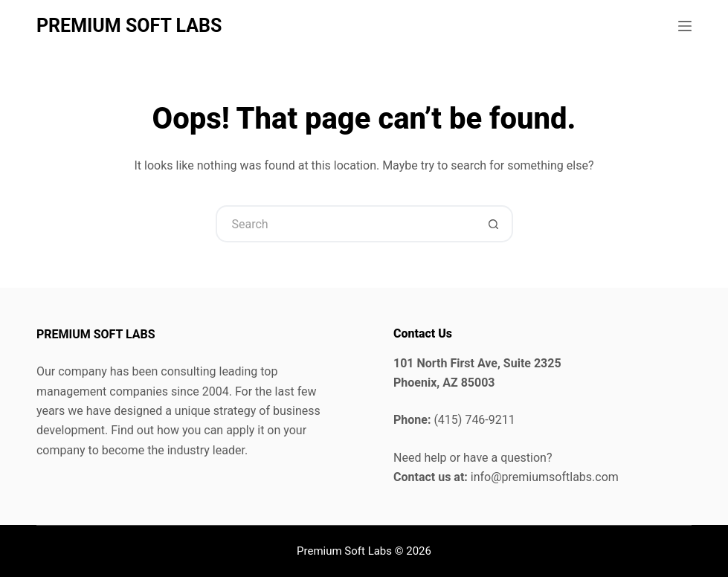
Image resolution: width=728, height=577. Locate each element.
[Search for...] (346, 224)
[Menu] (685, 26)
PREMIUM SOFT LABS (129, 26)
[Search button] (495, 224)
